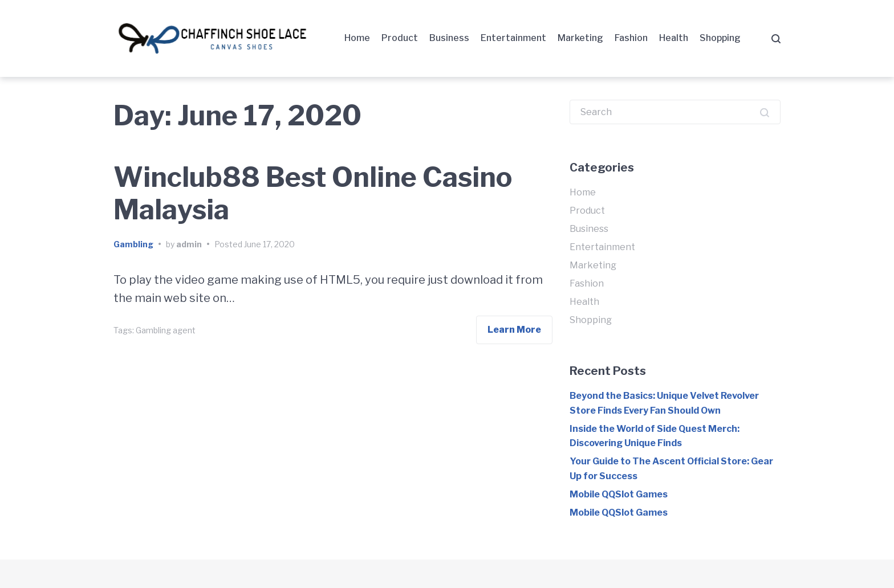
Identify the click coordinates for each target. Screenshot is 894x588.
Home (357, 38)
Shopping (720, 38)
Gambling (133, 244)
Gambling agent (166, 330)
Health (674, 38)
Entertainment (513, 38)
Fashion (631, 38)
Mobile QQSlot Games (619, 494)
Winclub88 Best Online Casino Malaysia (313, 194)
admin (189, 244)
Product (400, 38)
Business (449, 38)
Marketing (580, 38)
